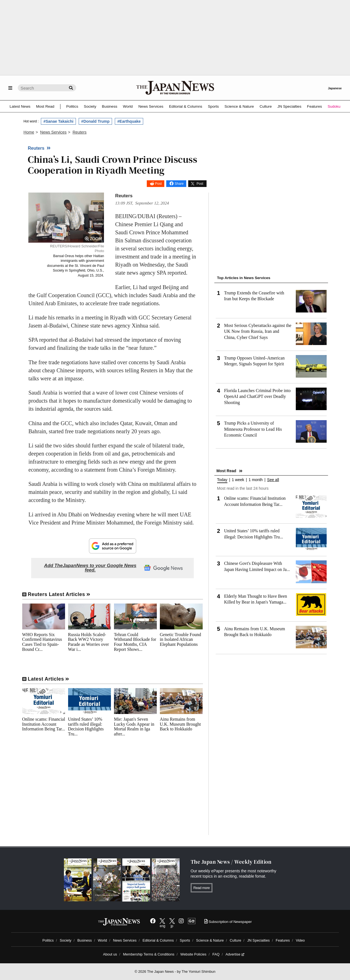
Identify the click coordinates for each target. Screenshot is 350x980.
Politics (72, 106)
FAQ (216, 954)
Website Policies (193, 954)
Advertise (235, 954)
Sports (213, 106)
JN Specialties (289, 106)
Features (314, 106)
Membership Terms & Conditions (149, 954)
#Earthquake (129, 121)
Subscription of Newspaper (228, 922)
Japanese (335, 88)
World (128, 106)
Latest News (20, 106)
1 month (256, 480)
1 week (238, 480)
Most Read (45, 106)
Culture (266, 106)
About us (110, 954)
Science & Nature (239, 106)
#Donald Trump (95, 121)
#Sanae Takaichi (58, 121)
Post (158, 184)
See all (273, 480)
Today (222, 480)
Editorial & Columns (186, 106)
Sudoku (334, 106)
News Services (151, 106)
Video (300, 940)
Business (110, 106)
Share (179, 184)
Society (90, 106)
